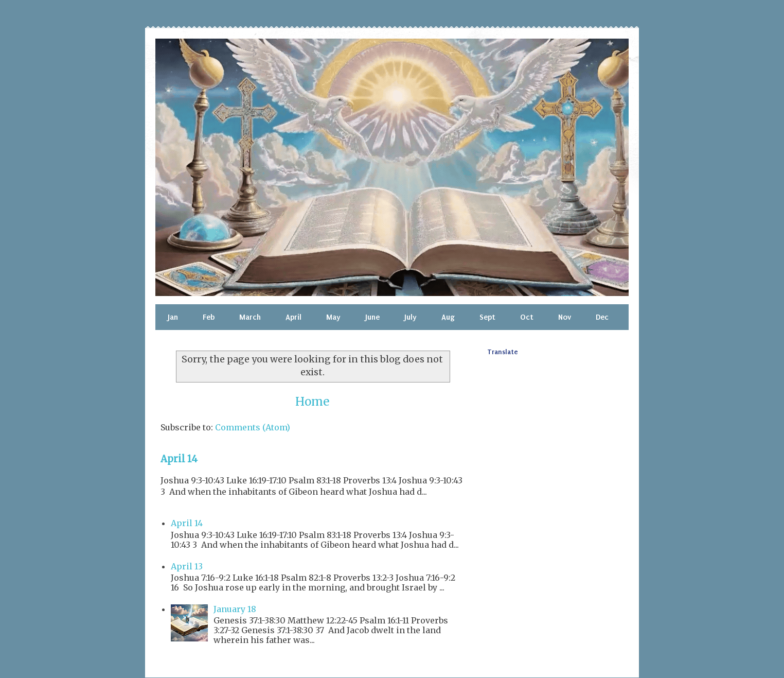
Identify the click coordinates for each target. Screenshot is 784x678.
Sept (487, 317)
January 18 (235, 609)
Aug (448, 317)
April (293, 317)
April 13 (187, 566)
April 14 (179, 459)
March (250, 317)
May (333, 317)
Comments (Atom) (253, 427)
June (372, 317)
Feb (209, 317)
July (411, 317)
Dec (602, 317)
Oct (527, 317)
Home (312, 402)
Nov (565, 317)
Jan (173, 317)
